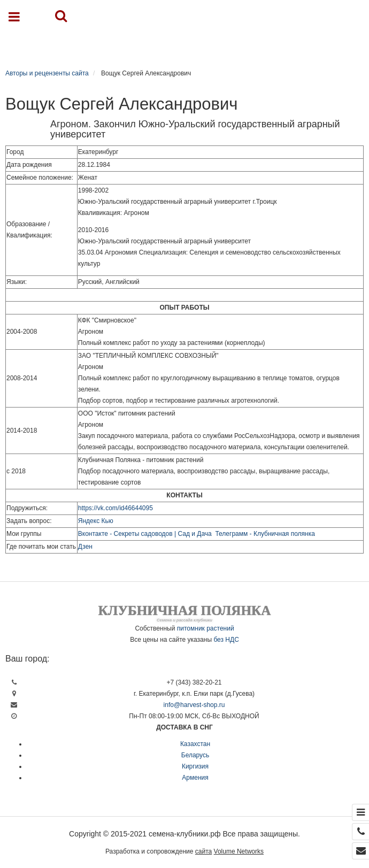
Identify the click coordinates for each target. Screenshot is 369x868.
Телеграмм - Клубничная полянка (265, 534)
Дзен (85, 547)
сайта (203, 851)
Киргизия (195, 766)
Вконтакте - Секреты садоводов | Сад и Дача (145, 534)
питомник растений (206, 628)
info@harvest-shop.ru (194, 705)
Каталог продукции (190, 44)
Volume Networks (239, 851)
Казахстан (195, 744)
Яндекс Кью (96, 521)
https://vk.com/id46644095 (116, 508)
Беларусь (195, 755)
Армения (195, 778)
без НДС (226, 640)
